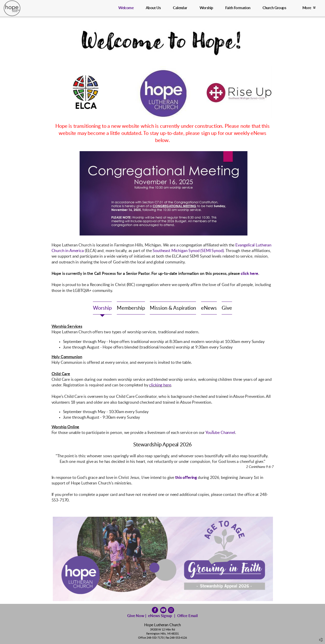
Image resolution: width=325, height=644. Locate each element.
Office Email (188, 616)
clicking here (160, 385)
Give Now (136, 616)
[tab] (102, 308)
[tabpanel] (163, 380)
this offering (186, 478)
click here (249, 274)
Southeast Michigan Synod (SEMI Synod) (188, 251)
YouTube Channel (220, 433)
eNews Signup (160, 616)
